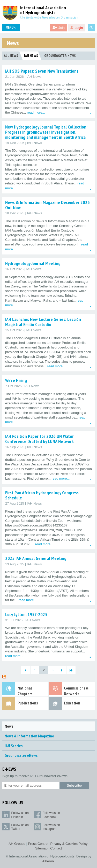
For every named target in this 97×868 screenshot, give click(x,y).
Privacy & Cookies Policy (69, 844)
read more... (36, 112)
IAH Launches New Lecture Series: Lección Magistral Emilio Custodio (43, 322)
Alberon (48, 861)
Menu (11, 27)
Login (79, 28)
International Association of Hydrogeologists (43, 10)
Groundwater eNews (21, 755)
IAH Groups (17, 844)
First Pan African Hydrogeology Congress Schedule (42, 495)
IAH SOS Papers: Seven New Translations (42, 71)
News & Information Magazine (29, 736)
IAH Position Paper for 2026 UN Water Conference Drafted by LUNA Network (39, 439)
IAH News (31, 56)
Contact (56, 848)
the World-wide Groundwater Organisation (49, 17)
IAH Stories (14, 746)
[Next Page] (62, 670)
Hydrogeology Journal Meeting (33, 263)
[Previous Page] (26, 670)
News (9, 726)
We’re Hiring (16, 380)
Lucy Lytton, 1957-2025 (26, 614)
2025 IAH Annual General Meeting (36, 558)
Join (62, 28)
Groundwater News (60, 56)
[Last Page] (71, 670)
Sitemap (41, 848)
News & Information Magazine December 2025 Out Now (47, 205)
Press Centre (38, 844)
